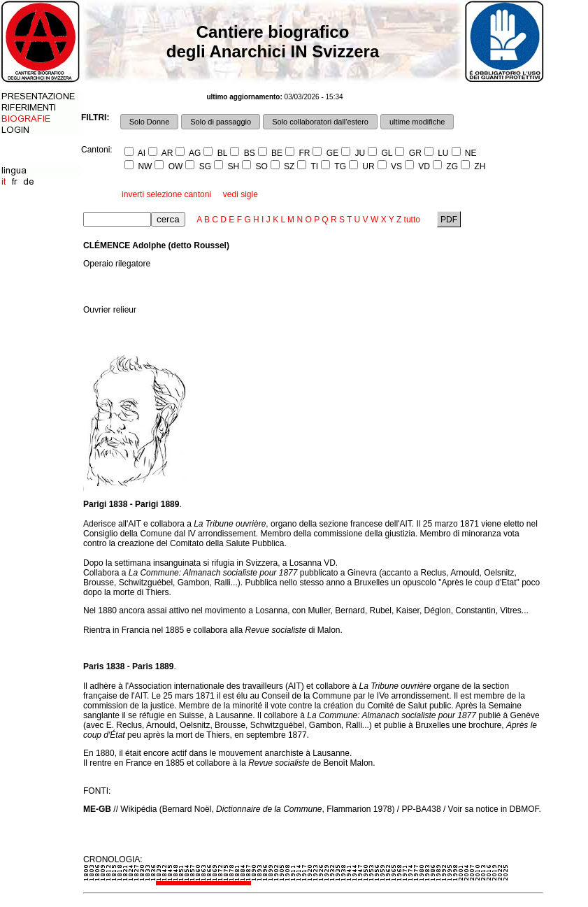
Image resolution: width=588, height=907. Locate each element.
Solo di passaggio (221, 122)
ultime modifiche (417, 122)
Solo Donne (150, 122)
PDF (449, 220)
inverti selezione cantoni (166, 194)
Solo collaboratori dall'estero (320, 122)
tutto (412, 220)
